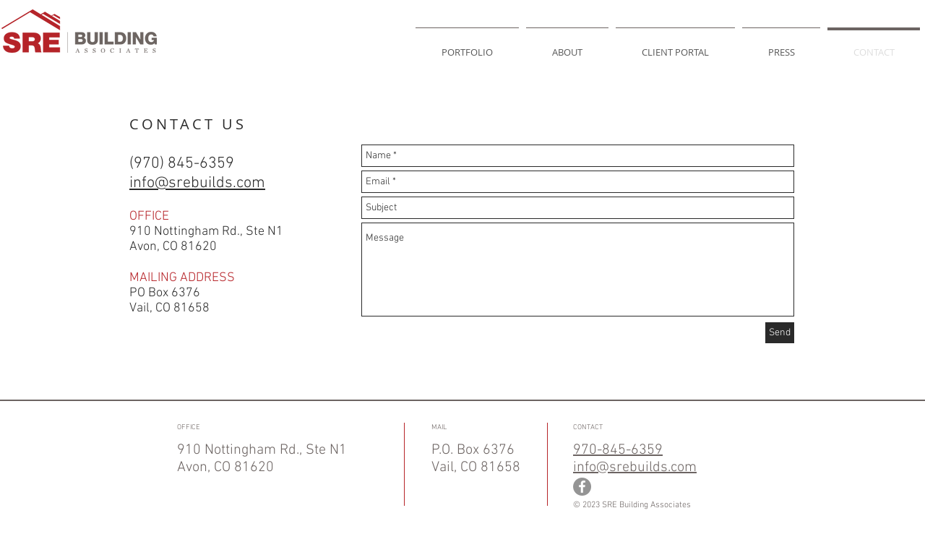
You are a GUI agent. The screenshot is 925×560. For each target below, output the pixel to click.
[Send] (780, 333)
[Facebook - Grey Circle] (582, 487)
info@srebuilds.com (635, 468)
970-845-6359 (618, 450)
